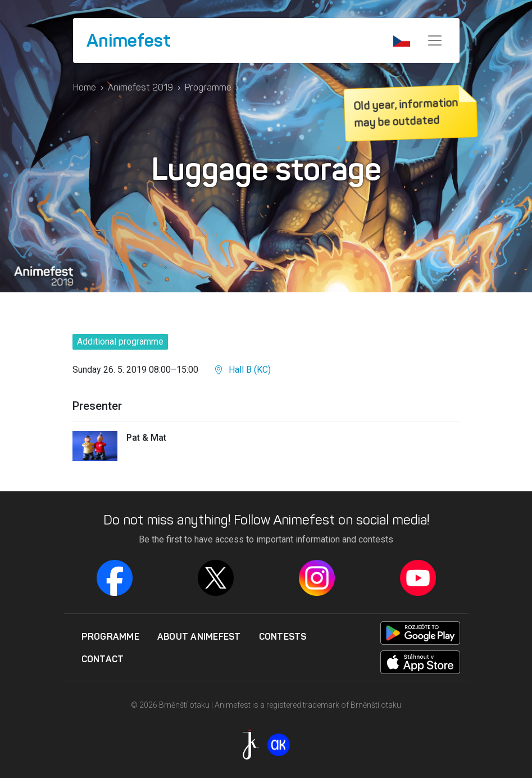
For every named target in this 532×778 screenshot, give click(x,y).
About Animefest (199, 636)
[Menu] (435, 40)
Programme (208, 87)
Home (85, 87)
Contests (283, 636)
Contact (103, 659)
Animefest (129, 40)
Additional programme (120, 341)
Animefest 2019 (140, 87)
